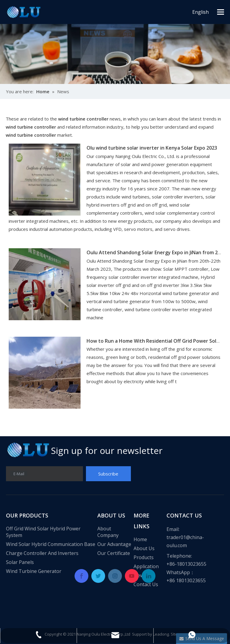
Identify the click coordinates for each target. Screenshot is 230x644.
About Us (144, 548)
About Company (108, 532)
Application (146, 566)
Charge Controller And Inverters (42, 553)
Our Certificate (114, 553)
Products (144, 557)
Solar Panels (20, 562)
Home (140, 539)
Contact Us (146, 584)
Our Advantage (114, 544)
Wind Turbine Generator (34, 571)
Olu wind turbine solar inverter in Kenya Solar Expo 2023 (152, 148)
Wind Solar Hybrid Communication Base (51, 544)
